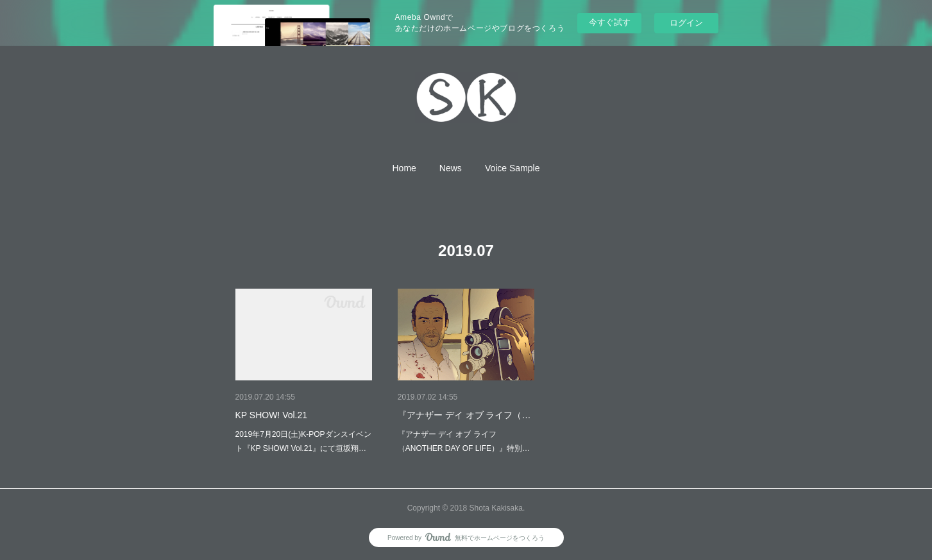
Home (404, 168)
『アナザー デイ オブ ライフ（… (464, 415)
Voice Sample (513, 168)
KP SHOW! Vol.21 (272, 415)
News (451, 168)
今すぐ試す (610, 22)
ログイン (686, 23)
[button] (404, 168)
